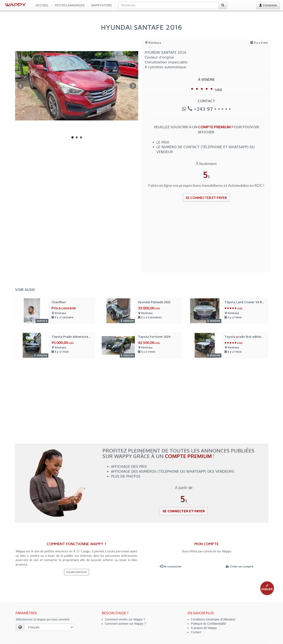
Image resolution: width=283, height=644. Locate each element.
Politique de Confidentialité (208, 624)
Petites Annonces (70, 5)
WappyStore (102, 5)
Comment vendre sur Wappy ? (125, 619)
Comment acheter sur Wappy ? (125, 624)
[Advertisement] (206, 240)
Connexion (268, 5)
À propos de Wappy (204, 628)
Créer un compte (240, 566)
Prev (21, 86)
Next (133, 86)
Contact (196, 632)
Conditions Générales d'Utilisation (213, 619)
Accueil (42, 5)
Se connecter (171, 566)
